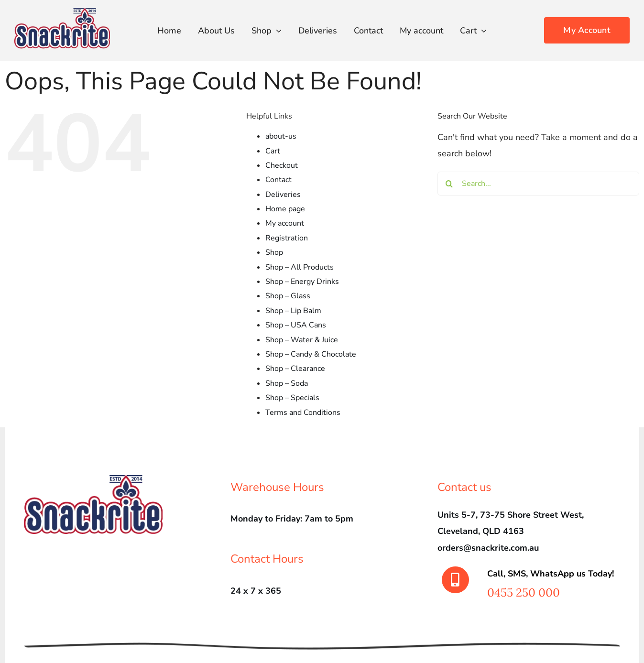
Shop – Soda (287, 383)
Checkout (282, 165)
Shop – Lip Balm (293, 311)
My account (285, 223)
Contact (278, 180)
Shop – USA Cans (296, 325)
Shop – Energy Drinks (302, 282)
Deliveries (283, 195)
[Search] (449, 184)
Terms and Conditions (303, 413)
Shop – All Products (300, 267)
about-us (281, 136)
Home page (285, 209)
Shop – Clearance (295, 369)
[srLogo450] (62, 12)
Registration (287, 238)
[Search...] (538, 184)
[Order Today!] (587, 30)
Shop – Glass (288, 296)
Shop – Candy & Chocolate (311, 354)
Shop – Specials (292, 398)
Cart (273, 151)
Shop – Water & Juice (302, 340)
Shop (274, 252)
